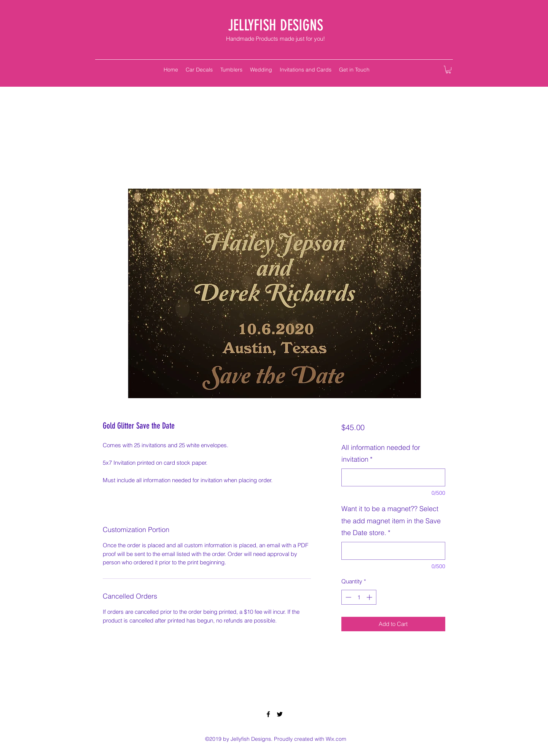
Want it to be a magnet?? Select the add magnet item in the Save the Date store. (391, 521)
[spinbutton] (359, 597)
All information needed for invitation (381, 453)
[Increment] (370, 597)
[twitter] (280, 714)
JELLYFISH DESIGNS (276, 25)
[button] (448, 70)
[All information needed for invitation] (393, 477)
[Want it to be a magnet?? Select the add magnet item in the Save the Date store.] (393, 551)
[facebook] (268, 714)
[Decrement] (348, 597)
